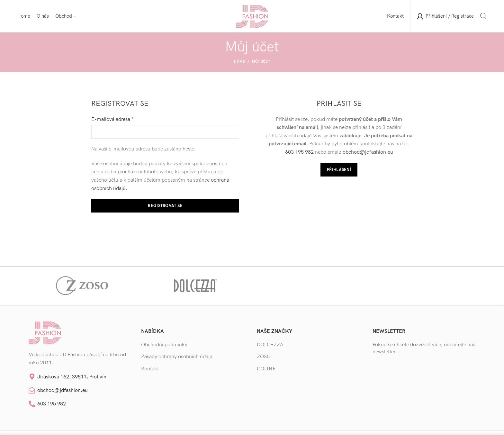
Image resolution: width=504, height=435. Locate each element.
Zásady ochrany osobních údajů (177, 357)
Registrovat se (165, 206)
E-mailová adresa (113, 119)
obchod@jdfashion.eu (368, 152)
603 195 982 (299, 152)
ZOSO (264, 357)
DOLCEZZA (270, 345)
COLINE (266, 369)
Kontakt (150, 369)
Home (239, 62)
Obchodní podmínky (164, 345)
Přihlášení (339, 170)
